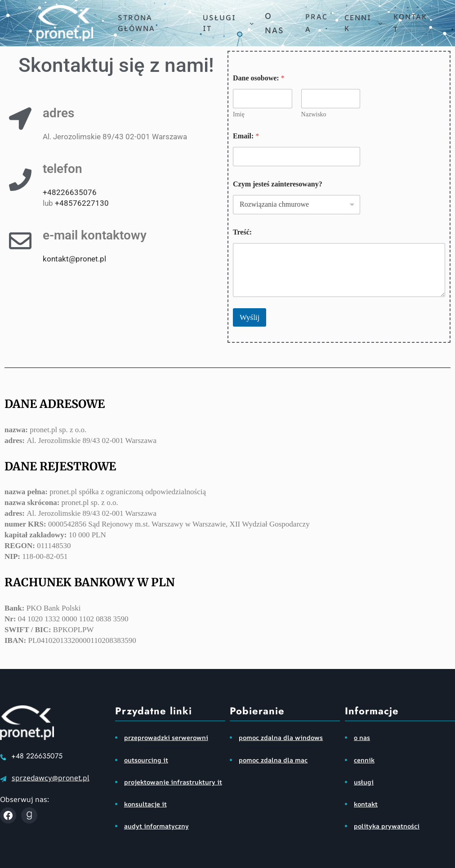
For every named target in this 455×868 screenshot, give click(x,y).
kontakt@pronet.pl (74, 259)
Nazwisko (314, 114)
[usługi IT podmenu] (252, 23)
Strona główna (136, 23)
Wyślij (250, 317)
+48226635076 (70, 192)
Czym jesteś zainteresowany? (278, 184)
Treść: (242, 232)
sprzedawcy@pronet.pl (51, 778)
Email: (246, 136)
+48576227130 (82, 203)
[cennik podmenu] (380, 23)
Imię (239, 114)
